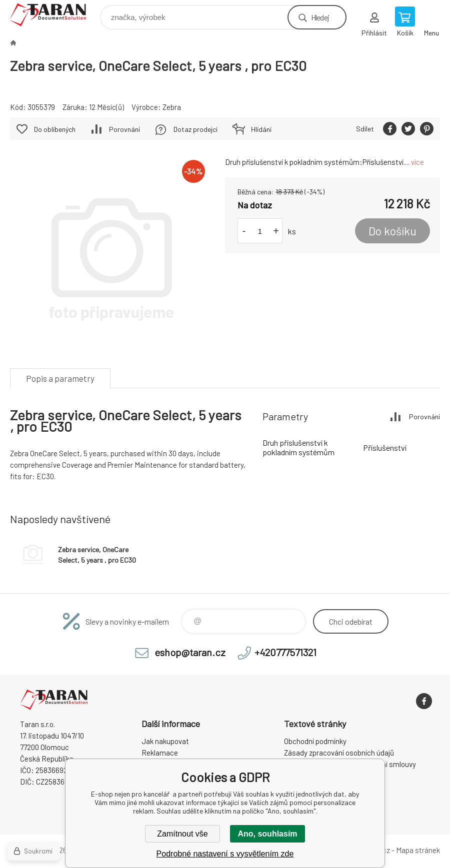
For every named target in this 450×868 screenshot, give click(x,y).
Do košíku (392, 231)
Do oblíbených (55, 129)
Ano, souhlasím (267, 834)
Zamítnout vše (182, 834)
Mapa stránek (418, 850)
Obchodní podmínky (315, 741)
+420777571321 (285, 652)
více (417, 162)
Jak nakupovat (165, 741)
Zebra (172, 107)
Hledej (320, 17)
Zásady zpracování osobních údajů (339, 753)
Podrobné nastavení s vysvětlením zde (225, 854)
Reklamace (160, 753)
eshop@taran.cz (190, 652)
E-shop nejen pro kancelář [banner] (54, 15)
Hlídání (261, 129)
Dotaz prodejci (195, 129)
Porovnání (124, 129)
